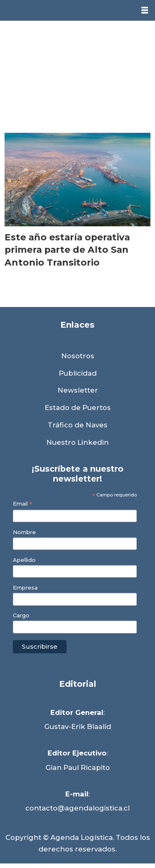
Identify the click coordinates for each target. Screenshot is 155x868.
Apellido (24, 560)
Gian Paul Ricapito (78, 767)
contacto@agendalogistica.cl (77, 808)
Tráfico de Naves (77, 425)
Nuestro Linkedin (77, 442)
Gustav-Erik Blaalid (78, 727)
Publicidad (78, 373)
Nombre (24, 532)
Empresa (25, 588)
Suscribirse (40, 646)
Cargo (21, 615)
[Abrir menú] (145, 10)
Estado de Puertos (78, 408)
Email (23, 504)
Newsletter (78, 390)
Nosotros (78, 356)
